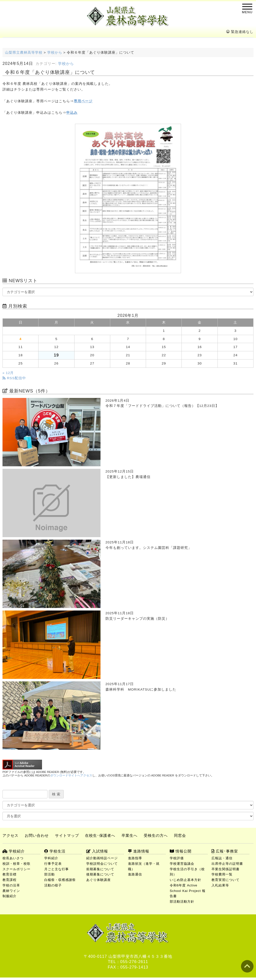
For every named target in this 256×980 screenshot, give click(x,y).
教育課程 (9, 880)
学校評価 (177, 858)
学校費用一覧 (222, 874)
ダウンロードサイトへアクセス (71, 775)
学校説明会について (102, 864)
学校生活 (55, 851)
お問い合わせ (37, 835)
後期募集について (100, 874)
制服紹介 (9, 896)
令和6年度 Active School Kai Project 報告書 (188, 891)
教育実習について (225, 880)
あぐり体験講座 (98, 880)
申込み (72, 113)
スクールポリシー (16, 869)
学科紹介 (51, 858)
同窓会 (180, 835)
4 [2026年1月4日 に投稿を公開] (21, 339)
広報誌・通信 (222, 858)
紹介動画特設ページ (102, 858)
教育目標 (9, 874)
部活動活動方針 (182, 902)
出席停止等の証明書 (227, 864)
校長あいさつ (13, 858)
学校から (66, 64)
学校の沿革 (11, 885)
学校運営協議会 (182, 864)
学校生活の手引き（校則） (187, 872)
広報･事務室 (225, 851)
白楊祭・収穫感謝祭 (60, 880)
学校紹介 (14, 851)
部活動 (49, 874)
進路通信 (135, 874)
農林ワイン (11, 891)
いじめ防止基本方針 (185, 880)
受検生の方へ (156, 835)
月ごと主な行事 (56, 869)
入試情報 (97, 851)
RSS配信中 (14, 378)
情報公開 (181, 851)
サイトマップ (67, 835)
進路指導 (135, 858)
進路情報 (139, 851)
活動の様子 (53, 885)
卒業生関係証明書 (225, 869)
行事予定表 (53, 864)
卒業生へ (129, 835)
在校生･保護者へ (100, 835)
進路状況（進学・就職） (144, 866)
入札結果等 (220, 885)
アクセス (10, 835)
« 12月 (8, 373)
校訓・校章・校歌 (16, 864)
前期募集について (100, 869)
